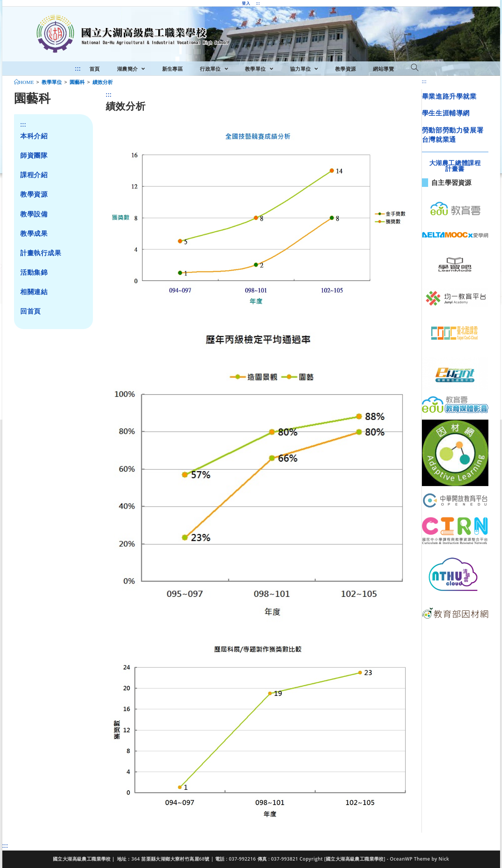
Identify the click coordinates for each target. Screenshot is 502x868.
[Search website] (415, 68)
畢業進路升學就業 (449, 96)
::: (258, 3)
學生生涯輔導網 (446, 113)
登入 (246, 3)
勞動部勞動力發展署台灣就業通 (453, 135)
